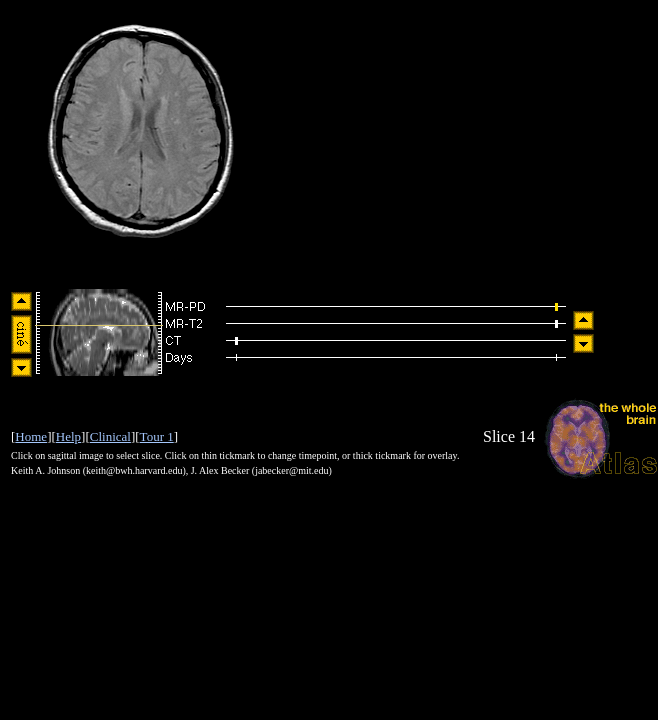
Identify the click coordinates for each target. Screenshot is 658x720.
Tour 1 (157, 436)
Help (68, 436)
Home (31, 436)
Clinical (110, 436)
